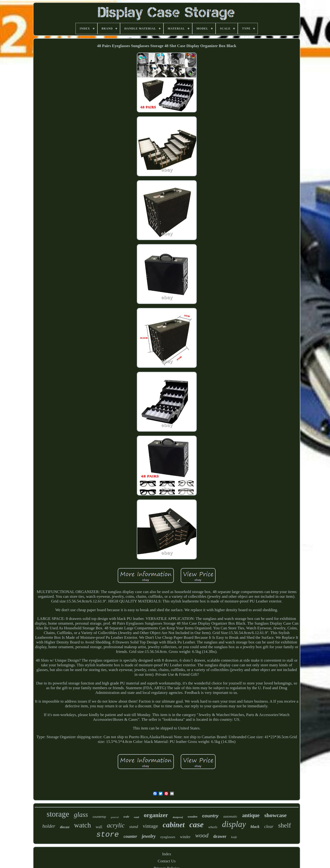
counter (130, 836)
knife (234, 837)
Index (167, 854)
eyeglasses (168, 837)
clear (269, 826)
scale (126, 817)
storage (58, 814)
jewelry (149, 836)
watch (83, 825)
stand (134, 827)
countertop (99, 817)
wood (202, 835)
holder (49, 826)
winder (185, 837)
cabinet (174, 825)
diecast (65, 827)
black (255, 827)
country (210, 816)
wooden (193, 817)
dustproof (178, 817)
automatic (230, 816)
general (115, 817)
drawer (220, 836)
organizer (156, 815)
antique (251, 815)
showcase (276, 815)
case (196, 825)
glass (81, 815)
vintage (150, 826)
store (108, 835)
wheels (213, 827)
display (234, 824)
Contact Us (167, 861)
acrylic (116, 825)
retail (137, 817)
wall (99, 827)
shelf (284, 825)
